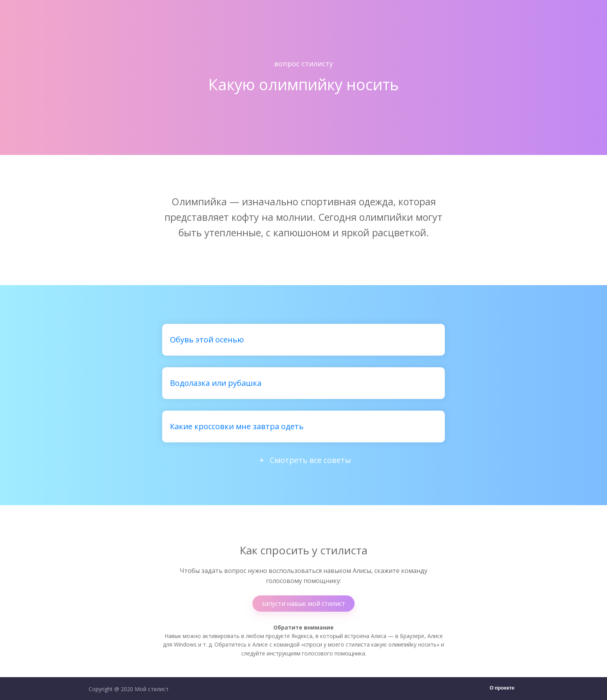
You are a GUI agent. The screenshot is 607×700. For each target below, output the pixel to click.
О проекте (502, 688)
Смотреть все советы (303, 460)
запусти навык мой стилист (303, 604)
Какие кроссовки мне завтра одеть (237, 426)
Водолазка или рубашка (216, 383)
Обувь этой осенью (207, 340)
